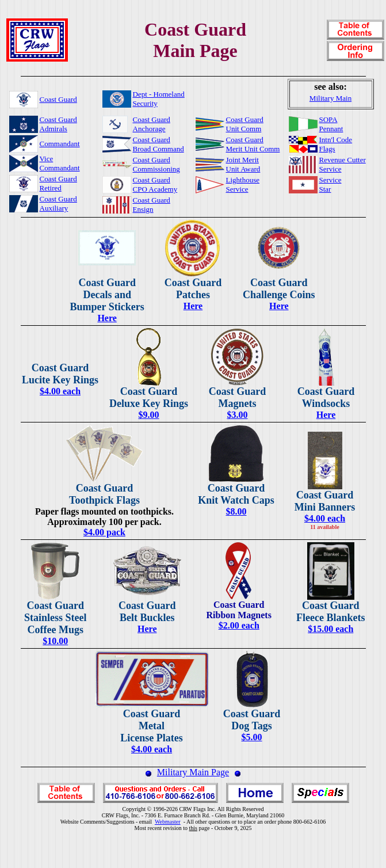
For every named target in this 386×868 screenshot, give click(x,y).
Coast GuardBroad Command (158, 144)
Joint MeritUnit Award (243, 164)
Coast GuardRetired (58, 183)
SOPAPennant (331, 124)
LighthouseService (243, 184)
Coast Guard (58, 99)
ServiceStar (330, 184)
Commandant (60, 144)
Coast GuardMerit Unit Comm (253, 144)
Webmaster (168, 822)
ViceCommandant (60, 163)
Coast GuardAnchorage (152, 124)
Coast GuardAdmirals (58, 124)
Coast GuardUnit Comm (245, 124)
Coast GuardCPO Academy (155, 184)
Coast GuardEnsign (152, 205)
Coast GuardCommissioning (156, 164)
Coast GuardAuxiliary (58, 203)
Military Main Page (193, 772)
